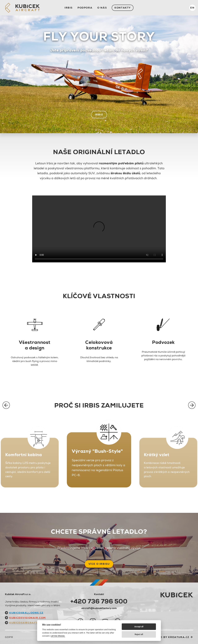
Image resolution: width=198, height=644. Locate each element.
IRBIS (69, 8)
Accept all (139, 627)
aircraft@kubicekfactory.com (99, 608)
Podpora (85, 8)
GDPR (9, 637)
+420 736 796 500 (99, 601)
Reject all (139, 634)
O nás (102, 8)
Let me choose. (58, 636)
